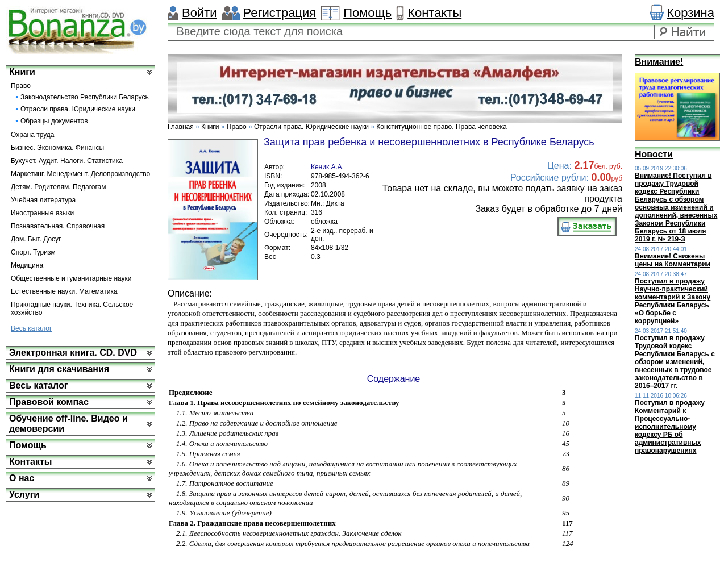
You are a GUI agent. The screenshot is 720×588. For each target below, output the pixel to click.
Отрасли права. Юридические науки (78, 109)
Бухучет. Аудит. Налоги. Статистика (67, 161)
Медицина (27, 265)
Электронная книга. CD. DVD (73, 353)
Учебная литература (43, 200)
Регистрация (280, 13)
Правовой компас (49, 402)
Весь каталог (31, 328)
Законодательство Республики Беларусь (85, 97)
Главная (181, 127)
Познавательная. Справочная (58, 226)
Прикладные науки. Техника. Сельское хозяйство (72, 308)
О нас (22, 478)
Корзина (690, 13)
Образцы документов (54, 121)
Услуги (24, 495)
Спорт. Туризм (33, 252)
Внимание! (659, 62)
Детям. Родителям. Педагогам (59, 187)
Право (21, 86)
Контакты (434, 13)
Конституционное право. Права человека (441, 127)
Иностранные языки (42, 213)
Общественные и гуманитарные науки (71, 278)
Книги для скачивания (59, 369)
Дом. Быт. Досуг (36, 239)
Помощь (367, 13)
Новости (654, 154)
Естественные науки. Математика (64, 291)
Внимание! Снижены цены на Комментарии (673, 260)
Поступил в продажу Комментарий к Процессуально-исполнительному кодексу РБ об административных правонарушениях (670, 427)
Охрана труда (33, 135)
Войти (199, 13)
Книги (22, 72)
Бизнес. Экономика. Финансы (57, 148)
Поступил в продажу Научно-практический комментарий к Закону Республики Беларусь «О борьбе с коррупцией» (673, 301)
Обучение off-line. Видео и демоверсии (68, 424)
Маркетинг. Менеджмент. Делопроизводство (80, 174)
